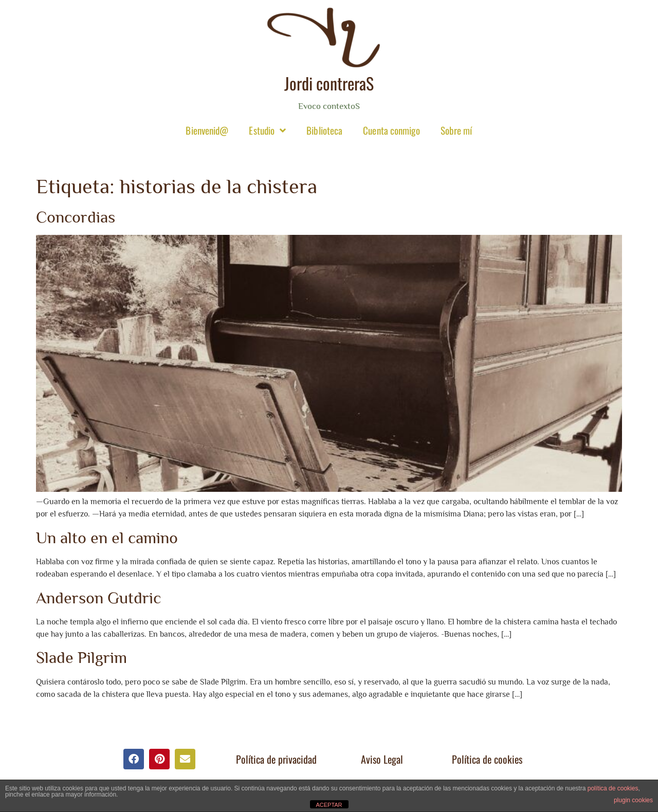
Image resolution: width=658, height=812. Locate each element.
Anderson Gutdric (98, 598)
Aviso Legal (382, 759)
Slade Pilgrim (81, 657)
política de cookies (613, 788)
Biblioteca (324, 130)
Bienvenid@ (207, 130)
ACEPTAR (329, 805)
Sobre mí (456, 130)
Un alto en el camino (107, 538)
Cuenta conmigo (391, 130)
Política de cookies (487, 759)
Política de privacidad (276, 759)
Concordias (76, 217)
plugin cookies (633, 800)
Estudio (267, 130)
